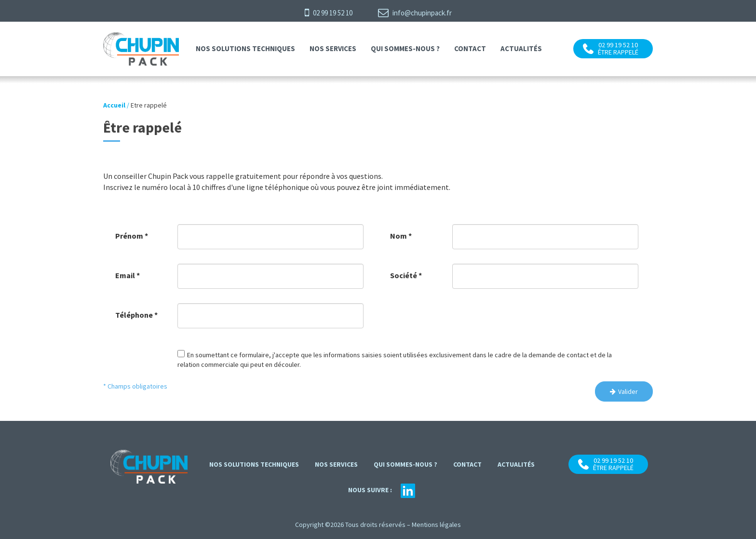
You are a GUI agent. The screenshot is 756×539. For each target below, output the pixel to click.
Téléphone (136, 315)
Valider (628, 391)
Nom (401, 236)
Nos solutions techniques (245, 48)
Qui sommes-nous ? (405, 48)
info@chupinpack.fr (415, 13)
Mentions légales (436, 525)
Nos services (333, 48)
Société (406, 275)
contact (470, 48)
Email (128, 275)
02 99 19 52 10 (329, 13)
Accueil (114, 105)
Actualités (521, 48)
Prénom (132, 236)
